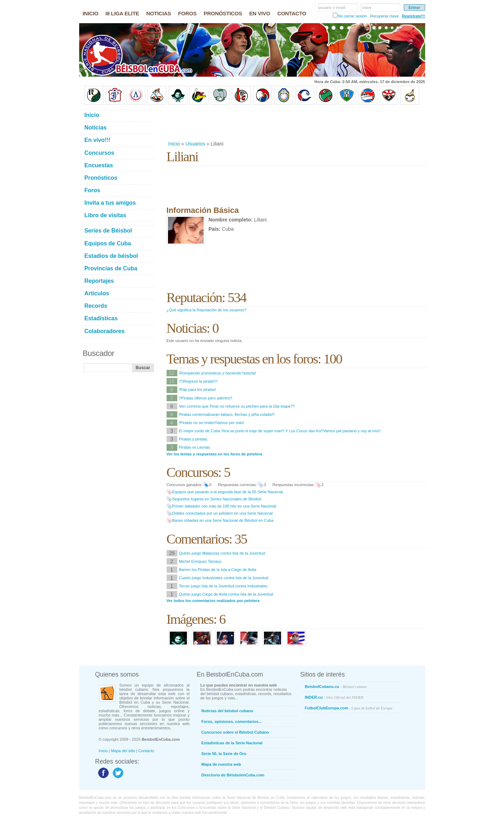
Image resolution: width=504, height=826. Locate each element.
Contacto (146, 751)
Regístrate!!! (414, 16)
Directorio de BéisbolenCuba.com (233, 775)
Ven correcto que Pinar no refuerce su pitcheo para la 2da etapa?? (237, 406)
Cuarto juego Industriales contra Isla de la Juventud (224, 578)
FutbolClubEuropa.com (349, 708)
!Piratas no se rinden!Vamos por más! (212, 423)
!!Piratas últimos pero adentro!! (206, 398)
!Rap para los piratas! (198, 389)
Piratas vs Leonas (195, 447)
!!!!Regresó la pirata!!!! (198, 381)
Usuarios (195, 144)
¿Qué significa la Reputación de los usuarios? (207, 310)
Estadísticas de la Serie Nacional (232, 743)
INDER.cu (334, 697)
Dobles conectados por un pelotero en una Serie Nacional (223, 513)
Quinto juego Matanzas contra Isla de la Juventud (222, 553)
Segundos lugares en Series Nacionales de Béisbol (217, 499)
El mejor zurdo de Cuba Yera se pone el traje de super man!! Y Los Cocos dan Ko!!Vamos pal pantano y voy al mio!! (280, 431)
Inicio (174, 144)
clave (367, 7)
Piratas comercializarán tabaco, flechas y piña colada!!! (227, 414)
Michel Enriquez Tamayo (200, 561)
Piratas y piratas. (194, 439)
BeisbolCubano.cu (336, 687)
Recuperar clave (384, 16)
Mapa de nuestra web (221, 764)
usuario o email (332, 7)
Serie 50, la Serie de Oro (224, 754)
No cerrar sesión (353, 16)
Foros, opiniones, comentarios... (232, 722)
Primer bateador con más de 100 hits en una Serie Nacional (224, 506)
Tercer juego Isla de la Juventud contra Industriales (223, 586)
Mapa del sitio (123, 751)
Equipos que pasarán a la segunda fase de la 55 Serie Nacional (228, 492)
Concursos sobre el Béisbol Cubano (235, 732)
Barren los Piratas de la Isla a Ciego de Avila (218, 570)
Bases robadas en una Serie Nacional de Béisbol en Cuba (223, 520)
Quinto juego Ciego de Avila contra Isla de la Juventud (226, 594)
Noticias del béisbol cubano (227, 711)
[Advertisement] (296, 123)
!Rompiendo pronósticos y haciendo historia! (218, 373)
